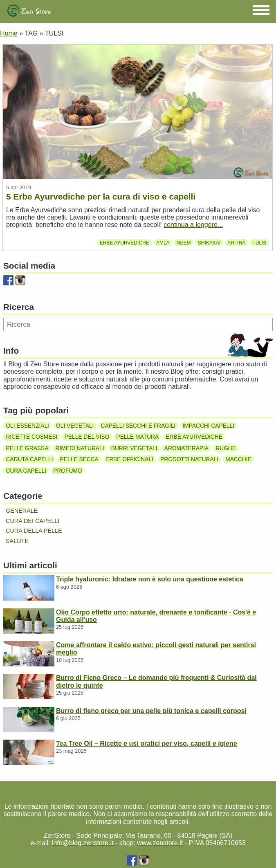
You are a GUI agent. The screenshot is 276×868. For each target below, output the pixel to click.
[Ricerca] (138, 324)
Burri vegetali (134, 448)
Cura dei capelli (33, 521)
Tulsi (260, 243)
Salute (17, 541)
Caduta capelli (29, 459)
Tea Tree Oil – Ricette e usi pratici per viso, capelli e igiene (147, 744)
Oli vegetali (75, 425)
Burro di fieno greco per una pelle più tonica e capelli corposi (151, 711)
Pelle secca (79, 459)
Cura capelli (26, 471)
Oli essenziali (27, 425)
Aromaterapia (186, 448)
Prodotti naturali (189, 459)
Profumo (67, 471)
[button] (261, 10)
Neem (184, 243)
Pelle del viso (87, 437)
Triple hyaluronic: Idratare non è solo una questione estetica (150, 579)
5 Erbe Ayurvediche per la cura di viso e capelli (101, 196)
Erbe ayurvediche (125, 243)
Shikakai (209, 243)
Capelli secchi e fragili (138, 425)
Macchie (238, 459)
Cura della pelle (34, 531)
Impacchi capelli (208, 425)
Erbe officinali (129, 459)
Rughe (226, 448)
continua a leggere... (193, 225)
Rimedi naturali (80, 448)
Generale (22, 511)
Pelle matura (137, 437)
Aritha (236, 243)
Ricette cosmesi (31, 437)
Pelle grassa (27, 448)
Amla (163, 243)
